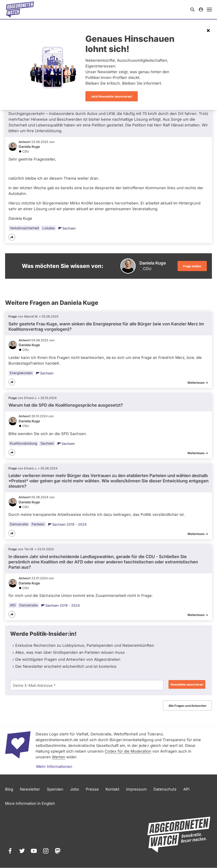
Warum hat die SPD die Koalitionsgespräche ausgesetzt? (66, 405)
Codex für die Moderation (128, 751)
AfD (13, 605)
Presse (92, 789)
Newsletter (30, 789)
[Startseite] (20, 10)
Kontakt (112, 789)
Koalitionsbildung (23, 443)
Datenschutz (165, 789)
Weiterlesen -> (198, 383)
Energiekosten (21, 373)
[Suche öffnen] (192, 10)
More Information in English (30, 803)
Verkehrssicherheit (24, 228)
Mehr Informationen (54, 766)
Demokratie (19, 524)
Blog (9, 789)
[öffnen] (209, 10)
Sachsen (67, 228)
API (186, 789)
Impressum (136, 789)
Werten (59, 757)
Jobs (75, 789)
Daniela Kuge (29, 147)
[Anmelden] (201, 10)
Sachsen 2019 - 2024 (67, 524)
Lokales (49, 228)
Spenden (55, 789)
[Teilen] (12, 237)
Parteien (38, 524)
